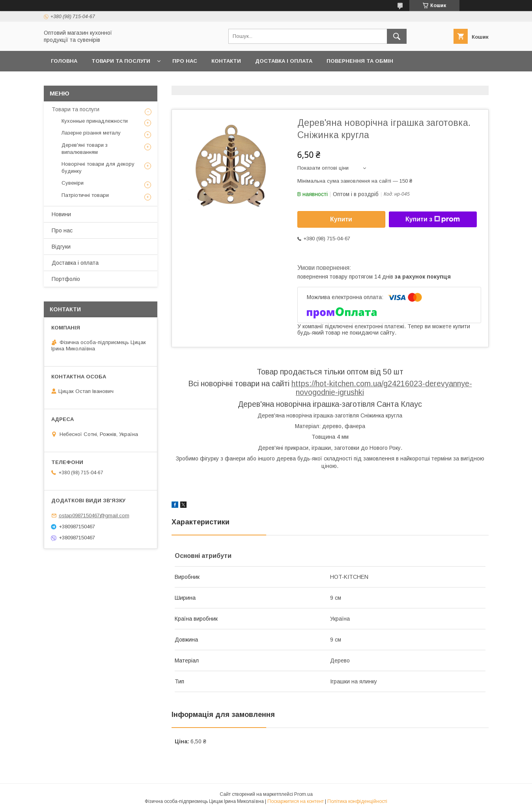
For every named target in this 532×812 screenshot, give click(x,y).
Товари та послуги (121, 61)
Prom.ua (303, 794)
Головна (64, 61)
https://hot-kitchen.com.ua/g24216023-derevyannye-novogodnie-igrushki (382, 388)
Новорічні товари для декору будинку (98, 167)
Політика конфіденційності (357, 801)
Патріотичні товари (85, 195)
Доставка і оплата (284, 61)
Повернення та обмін (360, 61)
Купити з (433, 219)
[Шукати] (397, 36)
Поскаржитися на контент (296, 801)
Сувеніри (73, 183)
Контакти (226, 61)
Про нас (185, 61)
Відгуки (61, 247)
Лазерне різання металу (91, 133)
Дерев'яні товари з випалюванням (85, 149)
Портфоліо (66, 279)
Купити (341, 219)
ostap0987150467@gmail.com (94, 515)
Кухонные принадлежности (95, 121)
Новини (61, 214)
